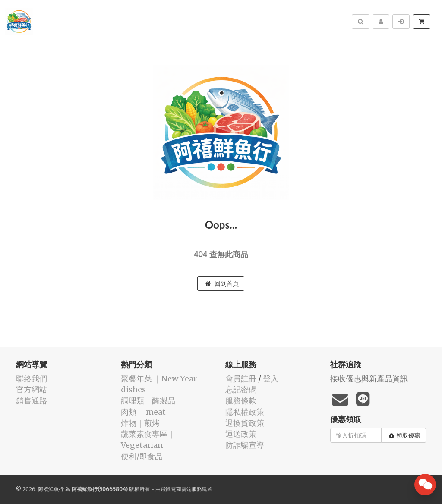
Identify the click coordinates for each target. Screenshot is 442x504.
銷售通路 (32, 401)
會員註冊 (241, 379)
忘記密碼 (241, 389)
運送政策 (241, 434)
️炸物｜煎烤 (140, 423)
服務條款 (241, 401)
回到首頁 (222, 283)
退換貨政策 (245, 423)
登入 (271, 379)
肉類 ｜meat (143, 412)
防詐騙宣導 (245, 445)
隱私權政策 (245, 412)
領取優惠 (405, 435)
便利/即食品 (142, 456)
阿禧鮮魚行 (51, 489)
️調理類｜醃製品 (148, 401)
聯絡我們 (32, 379)
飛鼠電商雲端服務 (181, 489)
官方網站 (32, 389)
